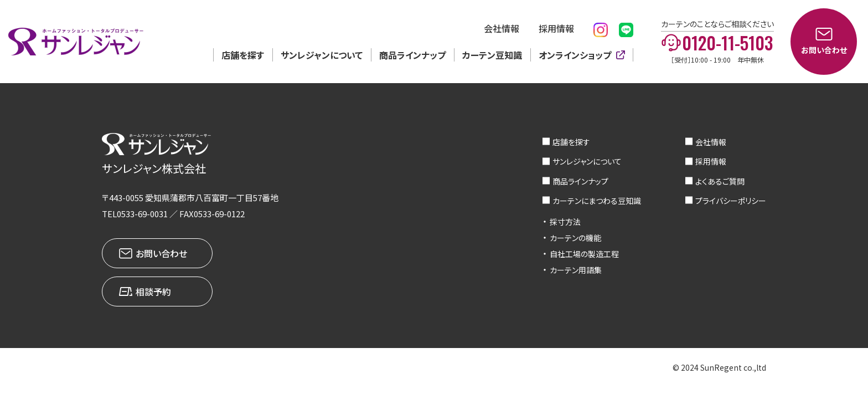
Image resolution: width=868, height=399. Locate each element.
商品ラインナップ (412, 55)
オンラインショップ (575, 55)
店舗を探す (243, 55)
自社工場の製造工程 (584, 254)
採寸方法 (565, 222)
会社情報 (502, 28)
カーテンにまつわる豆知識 (597, 201)
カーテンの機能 (575, 238)
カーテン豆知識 (492, 55)
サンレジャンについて (322, 55)
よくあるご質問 (720, 181)
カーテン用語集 (576, 270)
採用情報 (556, 28)
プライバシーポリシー (731, 201)
